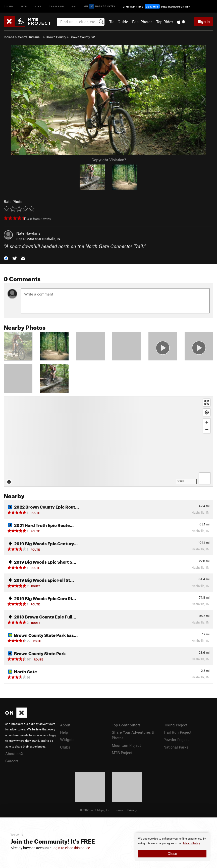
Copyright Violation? (109, 160)
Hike (38, 6)
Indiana (9, 37)
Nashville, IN (51, 239)
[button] (6, 258)
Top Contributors (126, 725)
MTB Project (122, 753)
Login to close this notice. (71, 848)
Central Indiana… (30, 37)
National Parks (176, 747)
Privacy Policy (191, 843)
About (65, 725)
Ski (74, 6)
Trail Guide (119, 22)
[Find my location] (207, 412)
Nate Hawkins (28, 233)
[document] (172, 847)
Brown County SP (82, 37)
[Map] (108, 441)
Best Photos (142, 22)
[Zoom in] (207, 422)
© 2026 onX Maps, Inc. (95, 810)
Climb (9, 6)
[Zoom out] (207, 429)
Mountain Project (126, 745)
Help (64, 732)
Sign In (204, 21)
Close (172, 853)
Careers (12, 761)
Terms (119, 810)
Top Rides (165, 22)
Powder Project (176, 739)
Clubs (65, 747)
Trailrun (57, 6)
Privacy (132, 810)
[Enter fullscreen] (207, 403)
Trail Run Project (177, 732)
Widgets (67, 739)
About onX (14, 754)
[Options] (205, 478)
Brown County (56, 37)
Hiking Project (175, 725)
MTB (24, 6)
